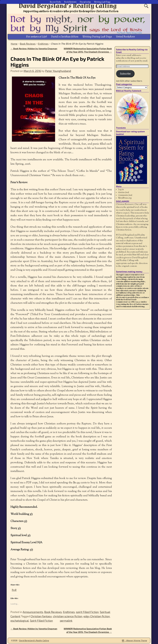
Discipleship (85, 2)
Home (14, 42)
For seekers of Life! (36, 36)
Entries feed (124, 191)
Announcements (33, 611)
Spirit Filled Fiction (41, 619)
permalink (66, 619)
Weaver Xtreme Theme (136, 639)
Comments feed (125, 194)
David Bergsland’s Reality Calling (68, 6)
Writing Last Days (102, 2)
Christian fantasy (41, 615)
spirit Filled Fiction (87, 611)
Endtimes (43, 42)
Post (14, 588)
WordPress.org (125, 197)
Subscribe (125, 72)
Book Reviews (70, 2)
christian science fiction (68, 615)
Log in (121, 188)
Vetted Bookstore (125, 36)
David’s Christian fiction (65, 36)
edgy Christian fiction (97, 615)
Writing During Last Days (97, 36)
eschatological (20, 619)
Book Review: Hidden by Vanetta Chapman (34, 47)
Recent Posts (55, 2)
